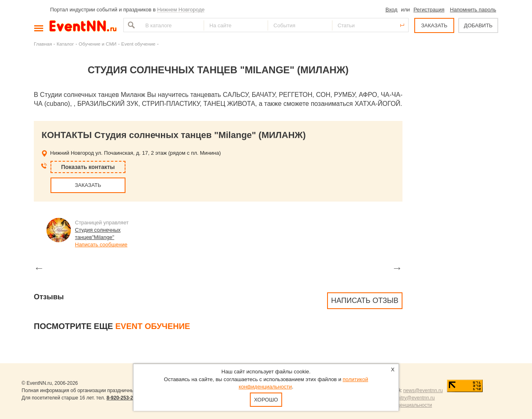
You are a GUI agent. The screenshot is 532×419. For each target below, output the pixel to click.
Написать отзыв (365, 301)
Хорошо (266, 400)
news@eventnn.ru (423, 390)
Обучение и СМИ (98, 44)
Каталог (65, 44)
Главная (43, 44)
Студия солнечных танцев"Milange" (98, 234)
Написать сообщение (101, 245)
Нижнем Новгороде (181, 10)
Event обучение (138, 44)
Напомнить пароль (473, 10)
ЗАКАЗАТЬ (434, 25)
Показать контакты (88, 167)
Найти (130, 25)
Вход (391, 10)
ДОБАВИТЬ (478, 25)
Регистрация (429, 10)
